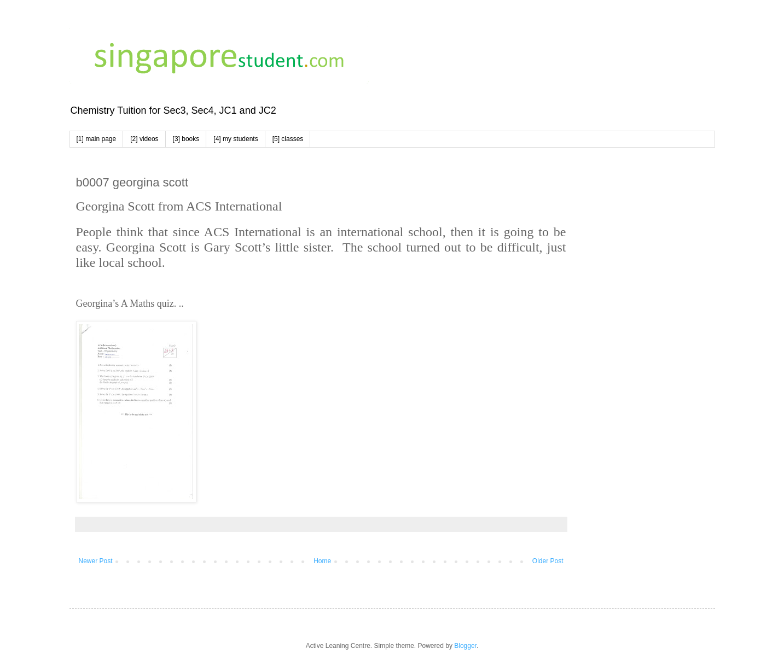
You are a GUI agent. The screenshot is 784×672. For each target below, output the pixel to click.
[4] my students (236, 139)
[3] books (186, 139)
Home (322, 561)
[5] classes (288, 139)
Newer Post (96, 561)
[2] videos (144, 139)
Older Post (548, 561)
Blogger (465, 646)
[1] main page (97, 139)
